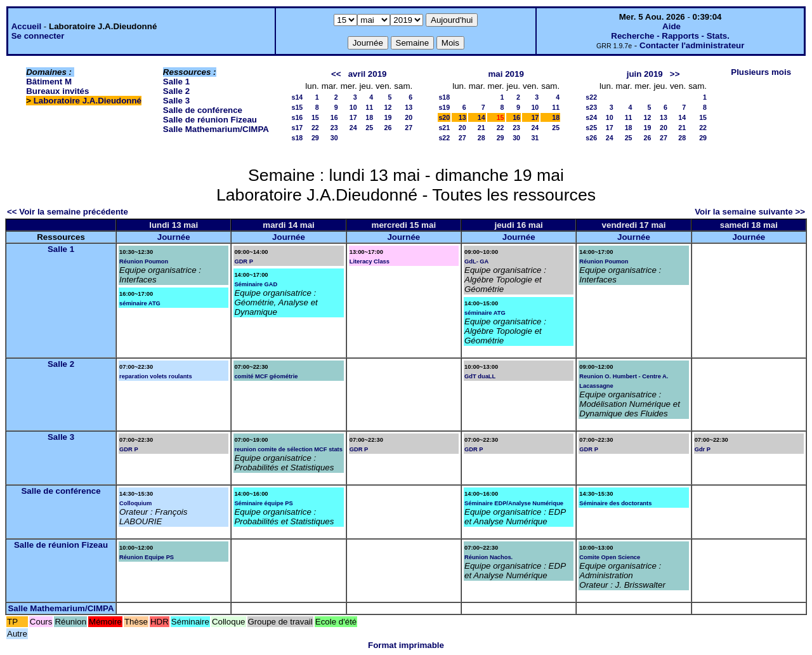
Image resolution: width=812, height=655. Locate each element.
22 (315, 128)
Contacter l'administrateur (692, 45)
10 (353, 107)
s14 (297, 97)
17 (353, 117)
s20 (444, 117)
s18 (297, 138)
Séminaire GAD (256, 284)
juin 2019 (645, 74)
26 (388, 128)
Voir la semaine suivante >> (750, 212)
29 (315, 138)
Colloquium (135, 503)
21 (481, 128)
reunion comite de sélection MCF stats (288, 449)
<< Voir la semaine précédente (68, 212)
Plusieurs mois (761, 72)
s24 (591, 117)
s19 (444, 107)
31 (535, 138)
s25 (591, 128)
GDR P (244, 261)
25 (369, 128)
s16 (297, 117)
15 (315, 117)
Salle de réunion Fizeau (210, 120)
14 (481, 117)
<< (336, 74)
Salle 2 (176, 91)
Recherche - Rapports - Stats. (670, 36)
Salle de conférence (203, 110)
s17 (297, 128)
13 (409, 107)
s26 (591, 138)
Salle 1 (176, 82)
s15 (297, 107)
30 (334, 138)
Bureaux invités (57, 91)
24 (353, 128)
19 (388, 117)
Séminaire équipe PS (263, 503)
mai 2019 (506, 74)
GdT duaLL (480, 376)
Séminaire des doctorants (615, 503)
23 (334, 128)
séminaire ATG (140, 303)
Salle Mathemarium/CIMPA (216, 129)
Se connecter (38, 36)
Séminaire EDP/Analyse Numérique (514, 503)
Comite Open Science (610, 557)
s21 (444, 128)
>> (675, 74)
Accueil (26, 26)
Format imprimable (406, 645)
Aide (671, 26)
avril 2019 (368, 74)
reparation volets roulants (156, 376)
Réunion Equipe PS (147, 557)
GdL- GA (476, 261)
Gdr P (703, 449)
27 (409, 128)
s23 (591, 107)
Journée (174, 237)
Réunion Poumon (144, 261)
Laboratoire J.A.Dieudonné (88, 101)
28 (481, 138)
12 (388, 107)
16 (334, 117)
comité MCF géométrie (266, 376)
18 (369, 117)
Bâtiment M (49, 82)
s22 (444, 138)
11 (369, 107)
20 (409, 117)
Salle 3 (176, 101)
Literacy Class (370, 261)
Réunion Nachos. (488, 557)
